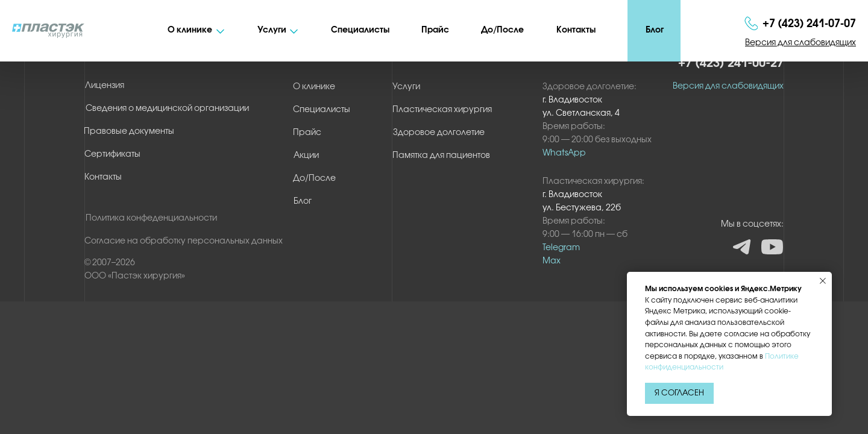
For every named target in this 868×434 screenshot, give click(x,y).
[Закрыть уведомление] (823, 281)
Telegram (561, 248)
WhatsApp (564, 153)
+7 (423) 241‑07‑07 (809, 24)
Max (552, 261)
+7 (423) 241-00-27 (731, 64)
